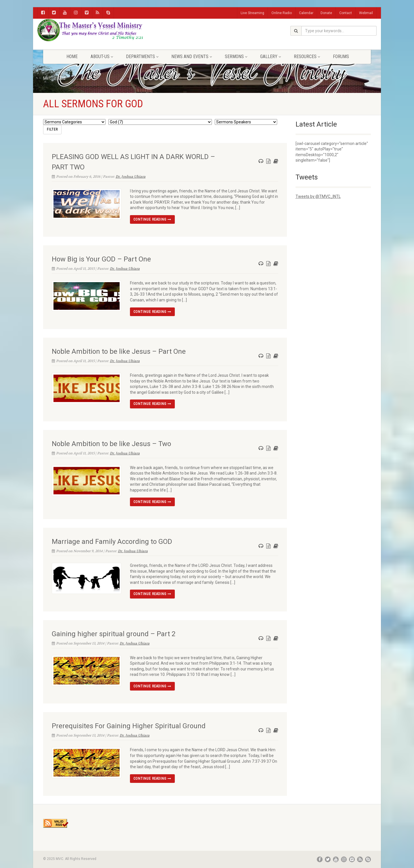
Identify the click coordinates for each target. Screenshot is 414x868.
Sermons (236, 57)
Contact (346, 13)
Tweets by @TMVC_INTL (318, 196)
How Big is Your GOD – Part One (101, 259)
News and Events (192, 57)
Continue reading (152, 219)
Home (72, 57)
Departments (142, 57)
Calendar (306, 13)
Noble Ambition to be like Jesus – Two (111, 443)
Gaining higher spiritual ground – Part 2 (114, 634)
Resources (307, 57)
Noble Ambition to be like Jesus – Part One (119, 351)
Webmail (366, 13)
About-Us (102, 57)
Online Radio (282, 13)
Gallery (271, 57)
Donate (326, 13)
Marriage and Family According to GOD (112, 541)
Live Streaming (252, 13)
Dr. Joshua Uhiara (131, 176)
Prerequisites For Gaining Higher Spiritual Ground (129, 726)
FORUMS (341, 57)
